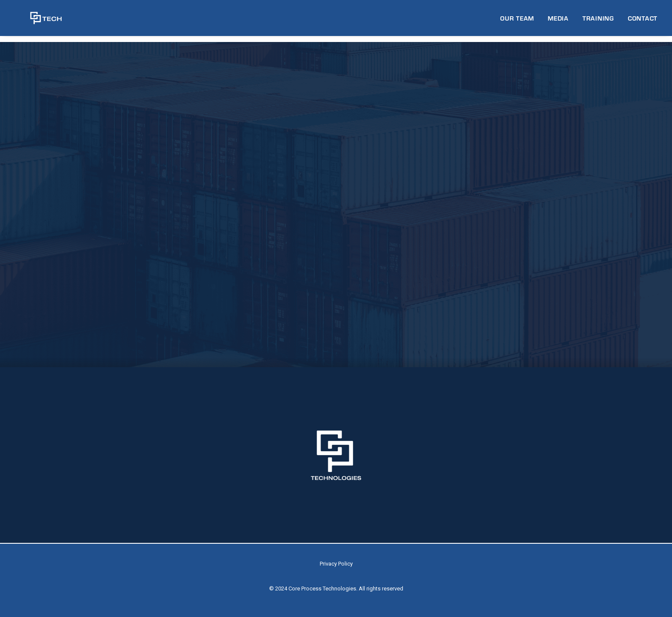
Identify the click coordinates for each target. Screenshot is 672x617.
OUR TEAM (517, 21)
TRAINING (598, 21)
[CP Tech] (38, 21)
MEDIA (558, 21)
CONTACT (643, 21)
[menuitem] (520, 21)
